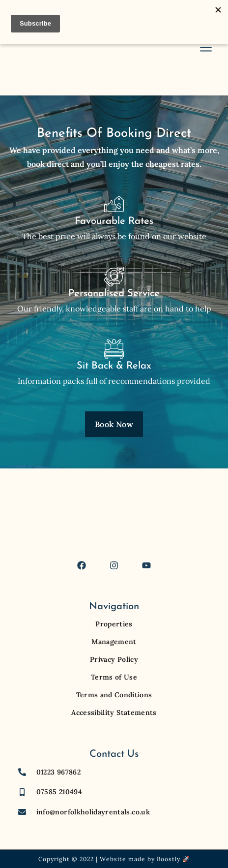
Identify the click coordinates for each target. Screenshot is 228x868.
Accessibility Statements (114, 713)
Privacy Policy (114, 659)
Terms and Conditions (114, 695)
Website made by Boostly (140, 859)
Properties (114, 624)
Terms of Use (114, 677)
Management (114, 642)
